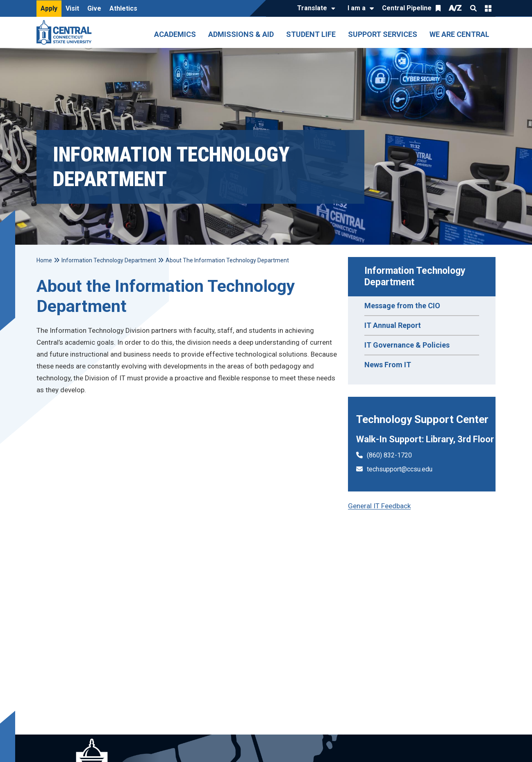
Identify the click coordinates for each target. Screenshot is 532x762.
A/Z (455, 8)
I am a (357, 8)
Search (473, 8)
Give (94, 8)
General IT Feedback (379, 506)
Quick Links (488, 8)
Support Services (383, 34)
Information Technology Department (416, 276)
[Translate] (314, 9)
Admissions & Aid (241, 34)
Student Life (311, 34)
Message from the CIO (402, 306)
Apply (49, 8)
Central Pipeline (407, 8)
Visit (72, 8)
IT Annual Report (393, 325)
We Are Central (459, 34)
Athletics (123, 8)
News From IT (388, 365)
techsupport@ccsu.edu (400, 469)
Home (44, 260)
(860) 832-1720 (389, 455)
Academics (175, 34)
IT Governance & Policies (407, 345)
